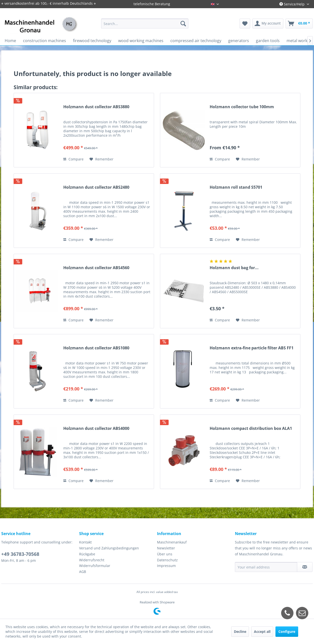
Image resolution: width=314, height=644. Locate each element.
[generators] (239, 41)
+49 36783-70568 (20, 554)
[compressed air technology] (196, 41)
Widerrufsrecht (92, 560)
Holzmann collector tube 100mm (242, 107)
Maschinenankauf (172, 542)
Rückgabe (87, 554)
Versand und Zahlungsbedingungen (109, 548)
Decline (240, 631)
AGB (83, 572)
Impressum (166, 566)
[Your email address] (266, 567)
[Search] (183, 24)
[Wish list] (245, 24)
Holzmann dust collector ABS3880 (96, 107)
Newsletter (166, 548)
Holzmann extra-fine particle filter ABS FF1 (252, 348)
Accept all (262, 631)
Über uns (165, 554)
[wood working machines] (141, 41)
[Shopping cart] (299, 24)
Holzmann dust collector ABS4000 (96, 428)
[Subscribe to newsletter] (305, 567)
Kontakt (85, 542)
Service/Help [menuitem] (292, 4)
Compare (73, 159)
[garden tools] (268, 41)
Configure (287, 631)
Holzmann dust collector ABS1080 (96, 348)
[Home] (10, 41)
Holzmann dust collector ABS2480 (96, 187)
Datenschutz (167, 560)
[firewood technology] (92, 41)
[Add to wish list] (101, 159)
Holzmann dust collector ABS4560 (96, 268)
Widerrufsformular (95, 566)
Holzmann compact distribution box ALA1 (251, 428)
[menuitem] (145, 24)
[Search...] (145, 24)
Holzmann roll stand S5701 (236, 187)
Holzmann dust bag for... (234, 268)
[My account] (268, 24)
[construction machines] (45, 41)
